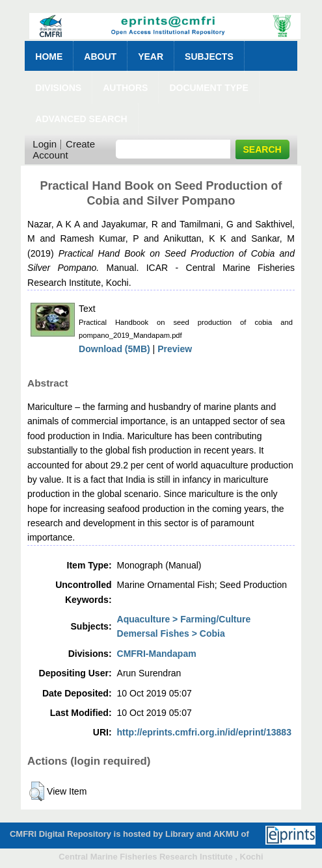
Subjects (209, 57)
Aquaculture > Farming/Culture (184, 619)
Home (49, 57)
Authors (125, 88)
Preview (175, 349)
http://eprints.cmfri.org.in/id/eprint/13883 (204, 732)
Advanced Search (81, 119)
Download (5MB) (114, 349)
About (100, 57)
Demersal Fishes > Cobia (171, 633)
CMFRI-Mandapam (157, 654)
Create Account (64, 149)
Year (151, 57)
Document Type (208, 88)
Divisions (58, 88)
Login (45, 144)
